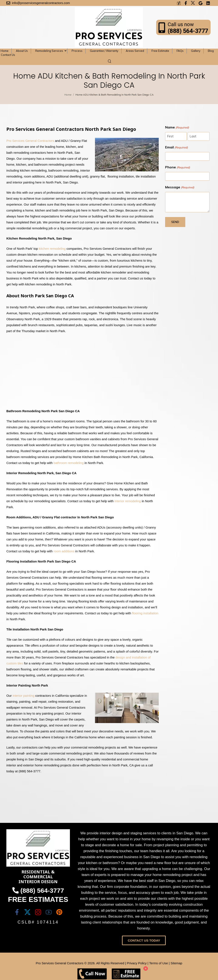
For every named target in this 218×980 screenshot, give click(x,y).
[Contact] (163, 27)
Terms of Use (159, 963)
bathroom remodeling (69, 463)
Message (180, 187)
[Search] (110, 61)
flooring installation (145, 613)
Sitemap (176, 963)
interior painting (23, 696)
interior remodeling (128, 501)
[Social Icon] (17, 912)
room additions (64, 551)
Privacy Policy (137, 963)
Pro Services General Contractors (30, 141)
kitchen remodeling (52, 249)
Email (176, 147)
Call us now (181, 24)
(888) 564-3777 (188, 31)
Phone (178, 167)
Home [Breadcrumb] (68, 95)
